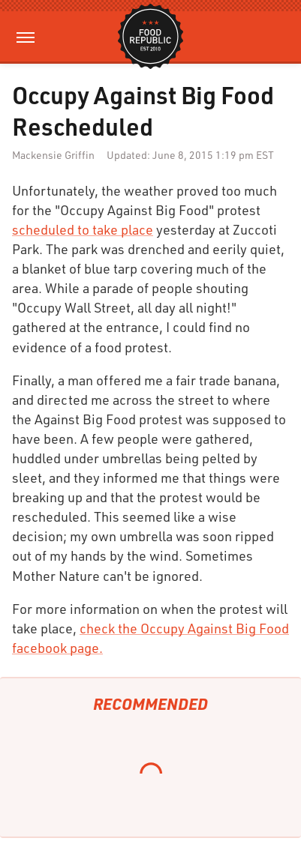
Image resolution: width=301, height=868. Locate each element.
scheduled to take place (83, 229)
